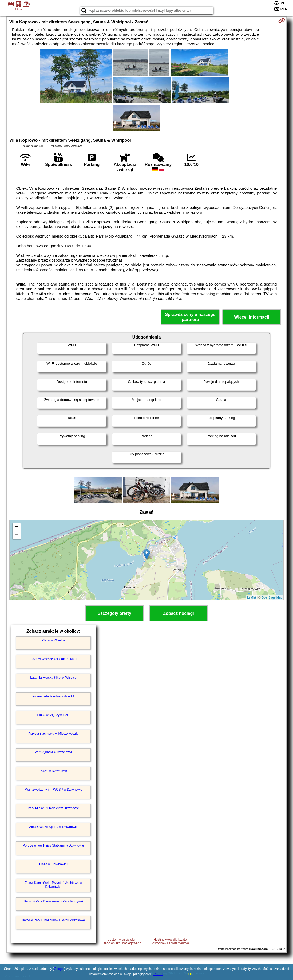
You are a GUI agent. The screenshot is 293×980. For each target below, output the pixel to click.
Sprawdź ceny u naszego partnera (190, 317)
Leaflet (252, 597)
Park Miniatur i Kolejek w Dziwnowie (53, 808)
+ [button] (17, 527)
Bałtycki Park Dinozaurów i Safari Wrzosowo (53, 920)
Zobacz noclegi (179, 613)
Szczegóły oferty (114, 613)
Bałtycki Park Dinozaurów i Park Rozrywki (53, 901)
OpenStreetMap (272, 597)
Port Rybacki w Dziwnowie (54, 752)
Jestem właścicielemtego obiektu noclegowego (123, 941)
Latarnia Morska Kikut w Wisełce (53, 678)
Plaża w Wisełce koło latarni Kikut (54, 659)
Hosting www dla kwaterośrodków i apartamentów (171, 941)
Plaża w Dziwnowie (54, 771)
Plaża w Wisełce (53, 640)
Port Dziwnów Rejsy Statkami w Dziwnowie (53, 845)
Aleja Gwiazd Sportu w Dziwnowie (53, 827)
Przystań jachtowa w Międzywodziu (53, 734)
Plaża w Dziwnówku (53, 864)
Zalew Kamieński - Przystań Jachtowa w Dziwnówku (53, 885)
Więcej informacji (252, 317)
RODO (158, 974)
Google (59, 969)
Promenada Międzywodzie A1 (53, 696)
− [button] (17, 535)
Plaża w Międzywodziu (54, 715)
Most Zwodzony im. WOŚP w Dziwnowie (53, 790)
